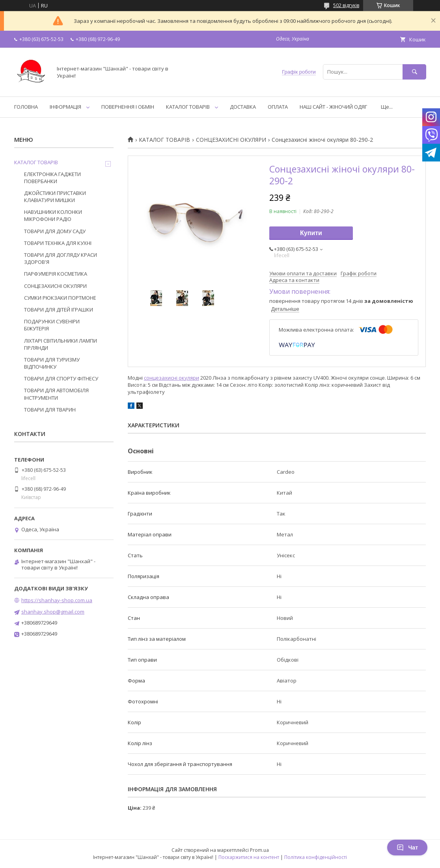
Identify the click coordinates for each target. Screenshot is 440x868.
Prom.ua (259, 850)
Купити (311, 233)
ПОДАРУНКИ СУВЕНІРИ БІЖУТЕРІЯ (52, 325)
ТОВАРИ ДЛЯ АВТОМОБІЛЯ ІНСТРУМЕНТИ (56, 394)
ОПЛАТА (278, 107)
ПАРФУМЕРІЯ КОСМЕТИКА (56, 274)
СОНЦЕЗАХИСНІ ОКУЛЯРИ (231, 140)
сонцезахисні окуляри (172, 378)
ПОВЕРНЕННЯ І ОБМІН (128, 107)
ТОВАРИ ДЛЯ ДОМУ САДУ (55, 231)
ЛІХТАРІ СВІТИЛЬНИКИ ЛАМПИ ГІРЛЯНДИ (61, 344)
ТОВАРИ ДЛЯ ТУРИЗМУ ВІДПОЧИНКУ (52, 363)
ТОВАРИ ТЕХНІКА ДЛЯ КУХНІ (58, 243)
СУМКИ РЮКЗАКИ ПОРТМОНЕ (60, 298)
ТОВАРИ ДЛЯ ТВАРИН (50, 410)
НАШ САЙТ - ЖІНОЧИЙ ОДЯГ (333, 107)
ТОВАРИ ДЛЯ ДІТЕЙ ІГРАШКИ (59, 310)
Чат (407, 848)
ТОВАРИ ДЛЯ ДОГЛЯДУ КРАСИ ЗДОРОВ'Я (61, 258)
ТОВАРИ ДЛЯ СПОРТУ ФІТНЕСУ (61, 378)
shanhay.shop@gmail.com (53, 612)
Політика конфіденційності (316, 857)
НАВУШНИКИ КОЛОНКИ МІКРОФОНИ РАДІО (53, 215)
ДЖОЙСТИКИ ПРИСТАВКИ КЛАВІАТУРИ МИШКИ (55, 197)
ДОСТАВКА (243, 107)
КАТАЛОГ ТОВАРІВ (188, 107)
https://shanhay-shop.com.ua (57, 600)
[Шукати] (414, 72)
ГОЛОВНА (26, 107)
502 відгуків (346, 5)
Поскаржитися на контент (249, 857)
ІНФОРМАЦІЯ (65, 107)
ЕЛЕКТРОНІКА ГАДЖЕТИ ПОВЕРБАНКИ (52, 178)
